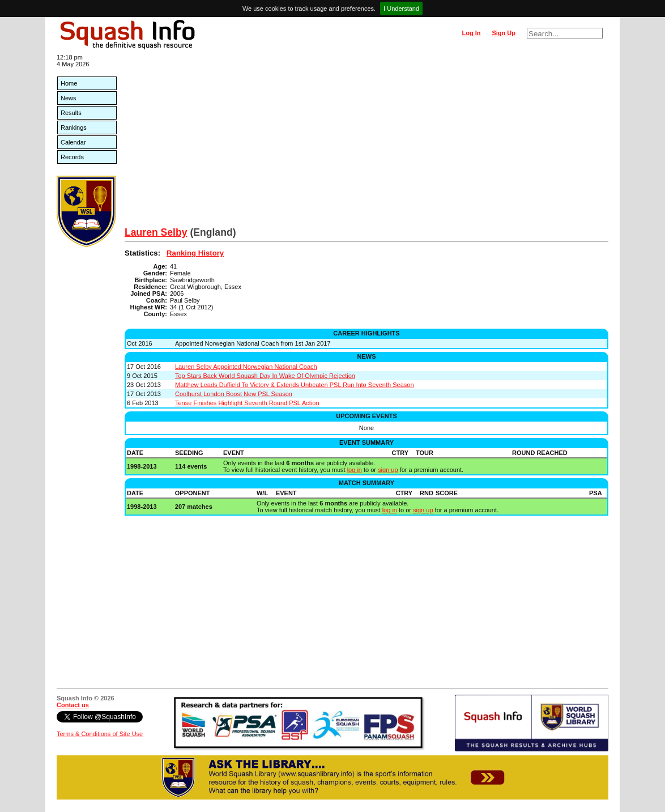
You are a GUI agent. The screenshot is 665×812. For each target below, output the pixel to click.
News (69, 98)
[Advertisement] (366, 142)
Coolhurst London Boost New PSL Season (234, 394)
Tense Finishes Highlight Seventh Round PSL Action (247, 403)
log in (355, 470)
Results (71, 113)
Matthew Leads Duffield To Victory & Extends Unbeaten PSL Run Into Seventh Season (295, 385)
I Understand (401, 8)
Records (72, 157)
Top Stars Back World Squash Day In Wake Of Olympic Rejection (265, 376)
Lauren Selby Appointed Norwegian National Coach (246, 367)
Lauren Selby (156, 232)
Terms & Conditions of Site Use (100, 734)
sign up (388, 470)
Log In (471, 33)
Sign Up (504, 33)
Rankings (74, 127)
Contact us (73, 705)
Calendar (73, 142)
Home (69, 83)
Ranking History (195, 253)
